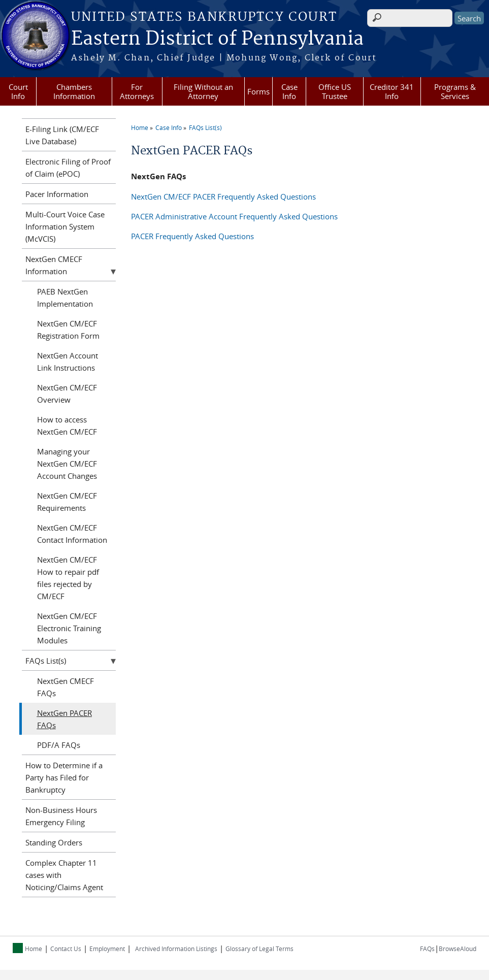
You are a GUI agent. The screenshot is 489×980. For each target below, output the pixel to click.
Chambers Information (74, 91)
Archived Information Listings (176, 949)
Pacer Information (57, 194)
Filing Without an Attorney (203, 91)
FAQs (427, 949)
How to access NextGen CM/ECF (67, 426)
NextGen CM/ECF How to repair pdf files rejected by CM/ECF (68, 578)
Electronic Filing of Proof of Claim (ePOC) (68, 168)
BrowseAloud (458, 949)
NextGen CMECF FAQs (66, 687)
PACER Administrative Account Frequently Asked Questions (234, 216)
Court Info (18, 91)
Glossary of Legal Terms (259, 949)
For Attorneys (137, 91)
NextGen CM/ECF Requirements (67, 502)
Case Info (289, 91)
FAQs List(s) (205, 127)
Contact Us (66, 949)
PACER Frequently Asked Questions (192, 236)
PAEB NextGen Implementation (65, 298)
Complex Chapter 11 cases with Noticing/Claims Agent (64, 875)
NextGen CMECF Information (54, 265)
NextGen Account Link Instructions (68, 362)
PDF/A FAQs (59, 745)
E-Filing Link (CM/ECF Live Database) (62, 135)
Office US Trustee (335, 91)
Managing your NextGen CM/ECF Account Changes (67, 464)
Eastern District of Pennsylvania (217, 39)
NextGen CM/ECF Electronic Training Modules (69, 628)
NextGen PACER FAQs (64, 719)
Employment (107, 949)
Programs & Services (455, 91)
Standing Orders (54, 842)
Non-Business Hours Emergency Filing (61, 816)
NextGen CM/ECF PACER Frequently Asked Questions (223, 197)
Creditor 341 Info (392, 91)
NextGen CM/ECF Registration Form (68, 330)
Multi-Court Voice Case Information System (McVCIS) (65, 226)
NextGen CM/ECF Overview (67, 394)
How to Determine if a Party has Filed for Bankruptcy (64, 777)
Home (140, 127)
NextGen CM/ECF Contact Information (72, 534)
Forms (258, 91)
